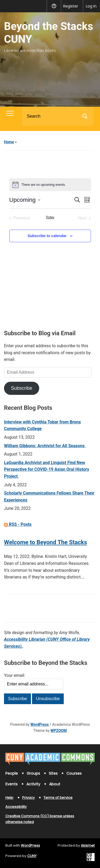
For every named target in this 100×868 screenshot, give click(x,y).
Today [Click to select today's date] (50, 217)
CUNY (32, 856)
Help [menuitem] (54, 6)
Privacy (28, 798)
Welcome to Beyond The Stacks (45, 542)
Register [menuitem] (71, 6)
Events (11, 784)
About (55, 784)
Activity (33, 784)
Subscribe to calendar (47, 236)
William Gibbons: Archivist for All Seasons (45, 446)
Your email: (15, 675)
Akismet (88, 845)
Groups (33, 773)
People (12, 773)
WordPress (40, 724)
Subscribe (22, 388)
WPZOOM (59, 731)
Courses (74, 773)
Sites (53, 773)
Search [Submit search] (85, 116)
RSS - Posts (18, 524)
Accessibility (16, 807)
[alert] (50, 185)
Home (9, 142)
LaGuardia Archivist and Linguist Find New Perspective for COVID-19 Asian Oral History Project (47, 469)
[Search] (51, 116)
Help (9, 798)
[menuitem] (7, 6)
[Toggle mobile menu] (10, 113)
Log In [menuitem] (91, 6)
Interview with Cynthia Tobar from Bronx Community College (42, 425)
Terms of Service (58, 798)
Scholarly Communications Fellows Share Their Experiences (49, 497)
